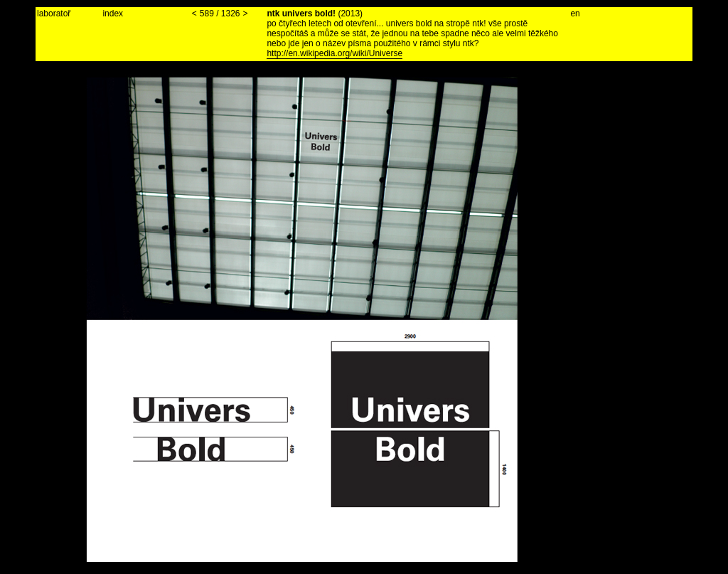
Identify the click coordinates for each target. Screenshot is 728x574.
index (113, 14)
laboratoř (54, 14)
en (575, 14)
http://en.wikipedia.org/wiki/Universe (334, 53)
